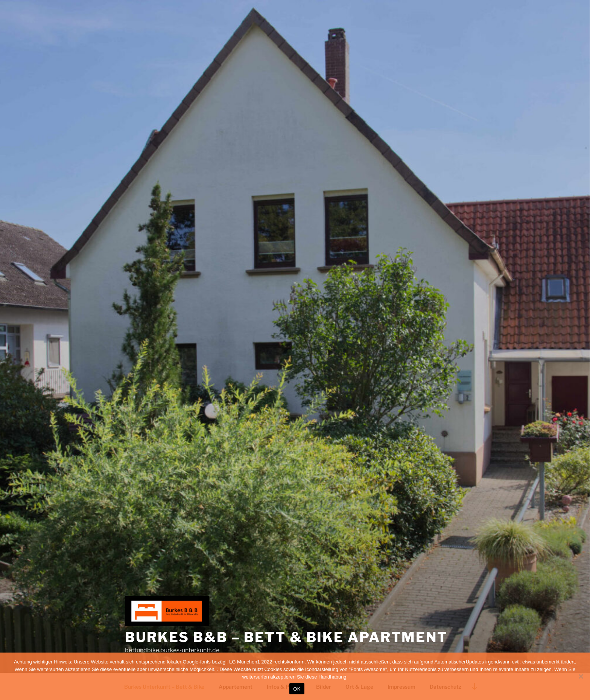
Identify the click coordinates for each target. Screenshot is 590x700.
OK (297, 689)
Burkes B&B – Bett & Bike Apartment (286, 637)
